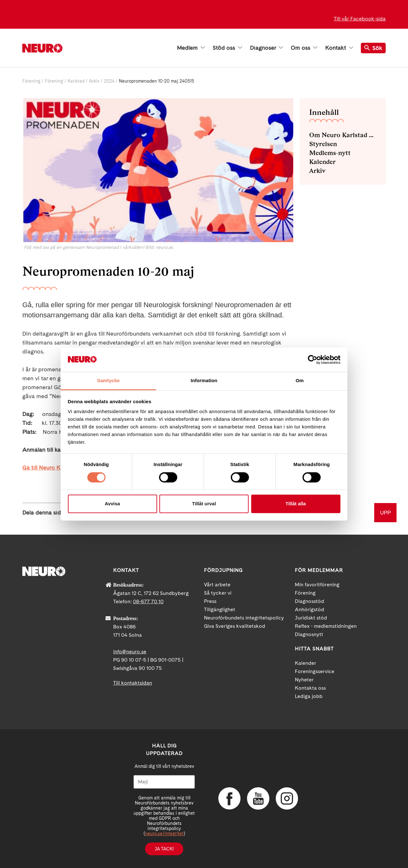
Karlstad (76, 81)
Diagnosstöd (310, 601)
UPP (385, 512)
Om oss (304, 48)
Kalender (322, 162)
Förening (31, 81)
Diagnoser (266, 48)
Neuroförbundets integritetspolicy (244, 618)
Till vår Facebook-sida (360, 19)
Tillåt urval (204, 504)
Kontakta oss (310, 688)
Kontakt (339, 48)
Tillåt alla (296, 504)
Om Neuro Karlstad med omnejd (343, 135)
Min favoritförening (317, 585)
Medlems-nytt (330, 153)
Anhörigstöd (310, 609)
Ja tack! (164, 849)
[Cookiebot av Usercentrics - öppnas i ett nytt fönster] (313, 360)
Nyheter (304, 680)
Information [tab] (204, 381)
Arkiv (94, 81)
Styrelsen (323, 144)
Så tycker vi (218, 593)
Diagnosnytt (309, 634)
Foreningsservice (315, 671)
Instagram (287, 798)
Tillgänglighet (220, 609)
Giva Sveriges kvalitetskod (235, 626)
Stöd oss (227, 48)
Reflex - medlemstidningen (326, 626)
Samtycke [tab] (109, 381)
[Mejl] (164, 782)
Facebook (229, 798)
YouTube (258, 798)
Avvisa (113, 504)
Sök (373, 48)
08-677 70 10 (148, 601)
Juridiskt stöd (311, 618)
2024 (109, 81)
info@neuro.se (130, 652)
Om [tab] (299, 381)
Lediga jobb (309, 696)
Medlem (191, 48)
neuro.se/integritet (164, 834)
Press (210, 601)
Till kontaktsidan (133, 683)
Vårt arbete (217, 585)
